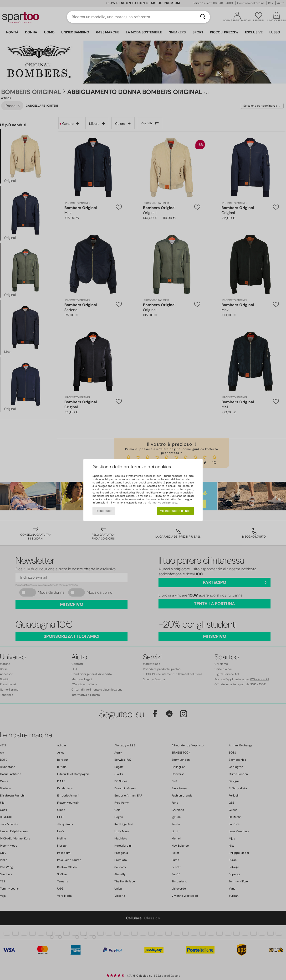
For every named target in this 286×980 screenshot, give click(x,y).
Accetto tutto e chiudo (175, 511)
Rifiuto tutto (104, 511)
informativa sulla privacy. (162, 503)
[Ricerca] (203, 17)
